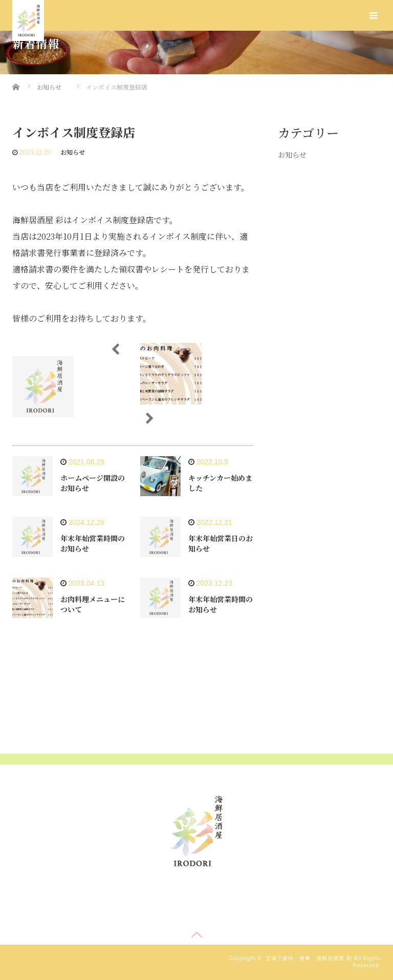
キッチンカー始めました (220, 483)
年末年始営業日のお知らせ (221, 543)
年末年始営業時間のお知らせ (93, 543)
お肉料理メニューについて (93, 604)
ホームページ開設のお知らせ (93, 483)
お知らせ (73, 152)
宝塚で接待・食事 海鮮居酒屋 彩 (309, 958)
